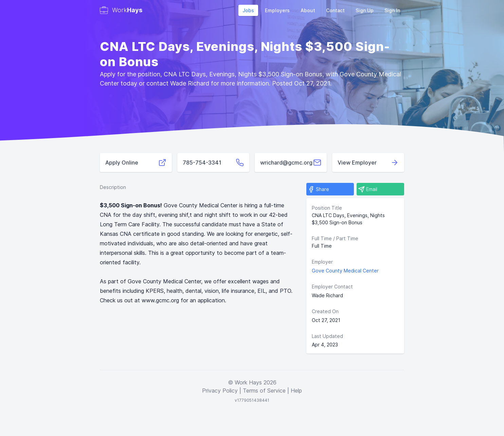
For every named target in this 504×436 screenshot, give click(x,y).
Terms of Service (264, 391)
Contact (335, 10)
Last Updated (327, 336)
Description (113, 187)
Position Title (327, 208)
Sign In (392, 10)
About (308, 10)
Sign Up (365, 10)
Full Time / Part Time (335, 238)
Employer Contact (332, 287)
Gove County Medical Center (345, 271)
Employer (322, 262)
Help (296, 391)
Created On (325, 311)
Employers (277, 10)
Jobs (248, 10)
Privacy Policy (220, 391)
